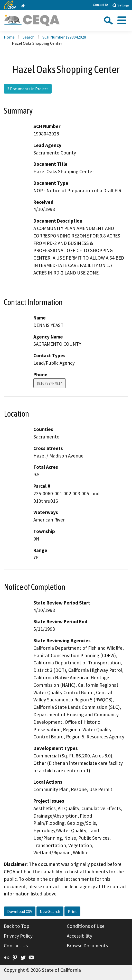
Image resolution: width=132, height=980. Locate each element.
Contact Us (101, 5)
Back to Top (17, 926)
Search (29, 37)
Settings (121, 5)
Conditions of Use (86, 926)
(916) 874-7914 (50, 383)
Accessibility (79, 936)
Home (9, 37)
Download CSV (20, 911)
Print (72, 911)
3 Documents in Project (28, 89)
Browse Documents (87, 946)
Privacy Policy (18, 936)
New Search (50, 911)
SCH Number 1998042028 (64, 37)
